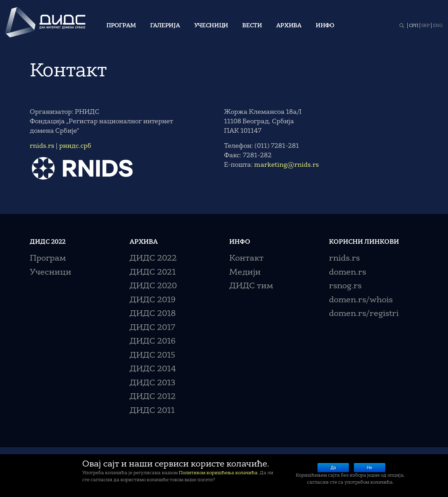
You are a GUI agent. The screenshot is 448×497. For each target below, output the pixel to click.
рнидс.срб (75, 146)
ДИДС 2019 (152, 300)
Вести (252, 26)
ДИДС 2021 (153, 273)
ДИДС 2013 (152, 383)
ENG (438, 26)
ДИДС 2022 (153, 259)
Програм (121, 26)
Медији (245, 273)
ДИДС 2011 (152, 411)
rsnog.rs (345, 286)
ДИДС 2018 (153, 314)
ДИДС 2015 (152, 356)
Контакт (246, 259)
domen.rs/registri (364, 314)
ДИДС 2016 (152, 342)
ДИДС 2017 (152, 328)
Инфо (325, 26)
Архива (289, 26)
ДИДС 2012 (153, 397)
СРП (414, 26)
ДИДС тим (251, 286)
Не (369, 468)
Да (333, 468)
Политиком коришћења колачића (218, 473)
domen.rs (348, 273)
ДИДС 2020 (153, 286)
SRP (426, 26)
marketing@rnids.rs (286, 165)
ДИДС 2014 (153, 369)
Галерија (165, 26)
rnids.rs (42, 146)
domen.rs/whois (361, 300)
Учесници (211, 26)
